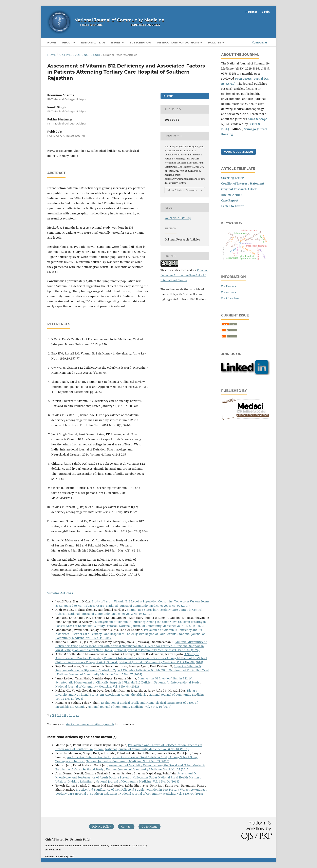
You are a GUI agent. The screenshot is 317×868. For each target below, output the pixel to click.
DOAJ (225, 129)
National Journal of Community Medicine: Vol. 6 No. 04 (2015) (147, 749)
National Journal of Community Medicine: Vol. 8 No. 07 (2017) (148, 606)
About (67, 42)
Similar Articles (60, 593)
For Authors (229, 292)
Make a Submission (238, 152)
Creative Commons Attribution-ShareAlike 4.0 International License (184, 275)
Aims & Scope (257, 119)
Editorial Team (93, 42)
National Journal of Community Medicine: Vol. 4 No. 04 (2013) (137, 781)
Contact (126, 826)
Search (260, 42)
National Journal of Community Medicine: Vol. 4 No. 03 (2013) (127, 761)
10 (71, 715)
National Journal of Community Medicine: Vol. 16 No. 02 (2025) (162, 626)
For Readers (229, 286)
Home (52, 42)
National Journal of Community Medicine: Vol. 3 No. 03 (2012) (110, 614)
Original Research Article (239, 189)
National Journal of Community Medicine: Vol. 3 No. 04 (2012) (97, 686)
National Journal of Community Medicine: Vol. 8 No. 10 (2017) (129, 707)
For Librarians (230, 298)
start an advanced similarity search (90, 724)
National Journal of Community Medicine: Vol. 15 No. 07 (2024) (100, 674)
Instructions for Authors (178, 42)
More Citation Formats (182, 190)
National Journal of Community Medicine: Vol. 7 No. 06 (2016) (161, 662)
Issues (116, 42)
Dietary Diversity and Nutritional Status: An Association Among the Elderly (126, 692)
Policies (215, 42)
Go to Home (150, 826)
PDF (169, 96)
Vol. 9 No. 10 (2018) (88, 55)
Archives (66, 55)
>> (77, 715)
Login (266, 12)
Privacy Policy (102, 826)
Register (251, 12)
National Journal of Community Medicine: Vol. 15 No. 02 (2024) (157, 650)
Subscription (140, 42)
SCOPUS (254, 124)
